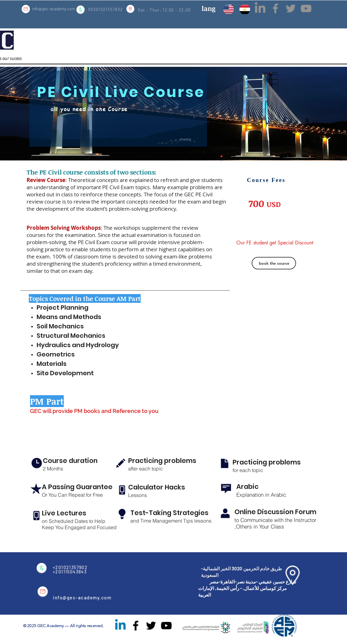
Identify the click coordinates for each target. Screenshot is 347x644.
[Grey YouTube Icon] (306, 8)
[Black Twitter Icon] (151, 626)
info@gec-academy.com (54, 9)
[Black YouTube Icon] (166, 626)
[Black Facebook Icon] (136, 626)
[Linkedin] (120, 626)
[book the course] (274, 263)
